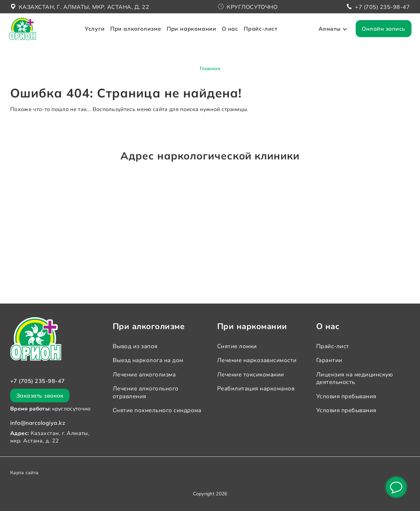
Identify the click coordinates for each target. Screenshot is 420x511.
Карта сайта (24, 473)
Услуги (98, 33)
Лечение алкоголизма (144, 375)
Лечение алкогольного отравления (146, 392)
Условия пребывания (346, 396)
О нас (233, 33)
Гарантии (329, 360)
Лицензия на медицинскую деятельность (355, 378)
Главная (210, 68)
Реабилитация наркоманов (256, 389)
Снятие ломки (237, 346)
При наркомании (194, 33)
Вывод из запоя (135, 346)
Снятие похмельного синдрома (157, 410)
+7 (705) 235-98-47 (382, 7)
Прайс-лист (263, 33)
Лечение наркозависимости (257, 360)
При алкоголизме (139, 33)
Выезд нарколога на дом (148, 360)
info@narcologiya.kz (38, 423)
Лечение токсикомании (251, 375)
